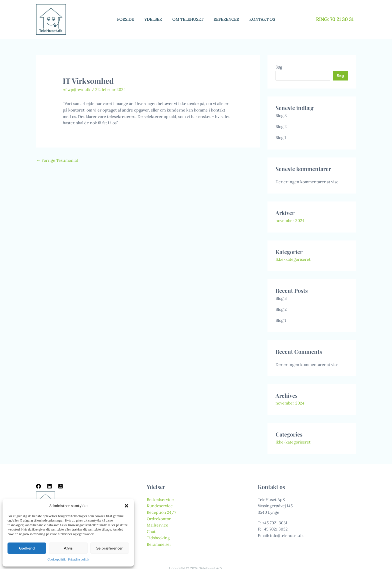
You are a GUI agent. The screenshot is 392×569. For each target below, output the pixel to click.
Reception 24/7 (161, 512)
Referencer (228, 19)
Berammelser (159, 544)
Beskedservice (160, 499)
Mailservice (157, 525)
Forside (122, 19)
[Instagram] (60, 486)
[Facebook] (38, 486)
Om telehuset (188, 19)
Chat (151, 531)
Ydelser (151, 19)
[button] (126, 506)
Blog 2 (281, 126)
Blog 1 (281, 137)
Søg (279, 67)
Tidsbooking (158, 538)
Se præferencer (109, 548)
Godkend (27, 548)
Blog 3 (281, 115)
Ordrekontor (159, 519)
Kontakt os (266, 19)
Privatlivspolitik (78, 559)
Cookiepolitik (56, 559)
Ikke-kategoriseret (293, 259)
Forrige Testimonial (57, 160)
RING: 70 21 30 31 (335, 19)
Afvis (68, 548)
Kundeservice (160, 506)
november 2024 (290, 220)
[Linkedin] (49, 486)
